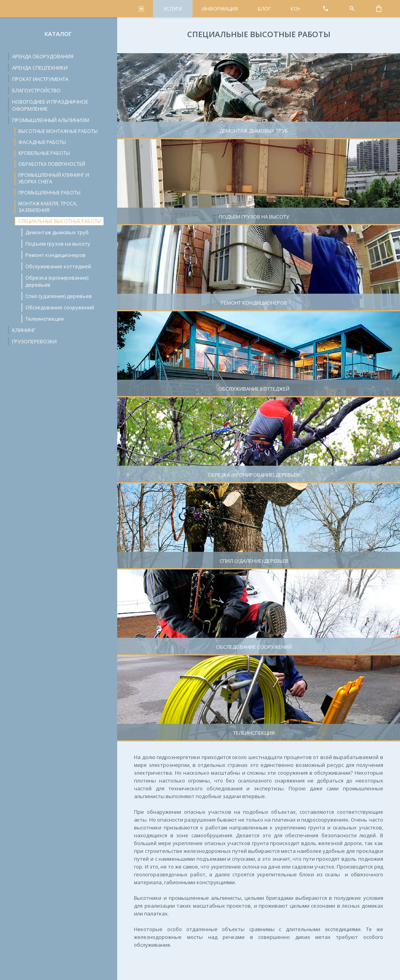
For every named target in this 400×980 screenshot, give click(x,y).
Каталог (58, 34)
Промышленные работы (49, 193)
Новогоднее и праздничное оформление (50, 105)
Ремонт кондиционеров (55, 255)
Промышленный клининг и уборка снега (54, 178)
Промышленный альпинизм (51, 120)
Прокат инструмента (40, 79)
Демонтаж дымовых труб (57, 232)
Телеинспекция (45, 319)
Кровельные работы (44, 153)
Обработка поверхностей (52, 164)
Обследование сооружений (60, 307)
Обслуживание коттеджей (58, 266)
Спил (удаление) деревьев (59, 296)
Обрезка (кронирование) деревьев (57, 281)
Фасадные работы (42, 142)
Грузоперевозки (34, 341)
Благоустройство (36, 90)
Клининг (24, 330)
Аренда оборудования (43, 56)
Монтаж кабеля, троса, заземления (48, 207)
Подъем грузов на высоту (58, 244)
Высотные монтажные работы (58, 131)
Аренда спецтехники (40, 68)
